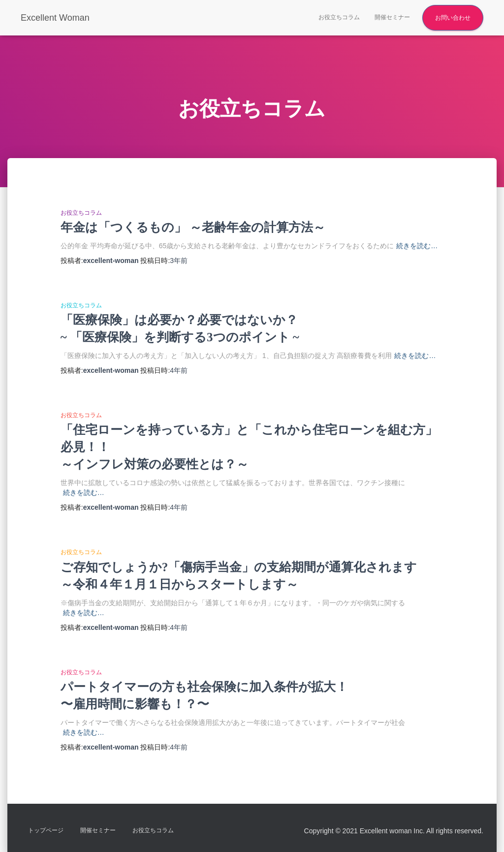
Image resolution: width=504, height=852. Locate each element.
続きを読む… (417, 246)
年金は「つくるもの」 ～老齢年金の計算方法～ (193, 227)
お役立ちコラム (339, 17)
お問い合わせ (453, 18)
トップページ (46, 830)
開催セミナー (392, 17)
